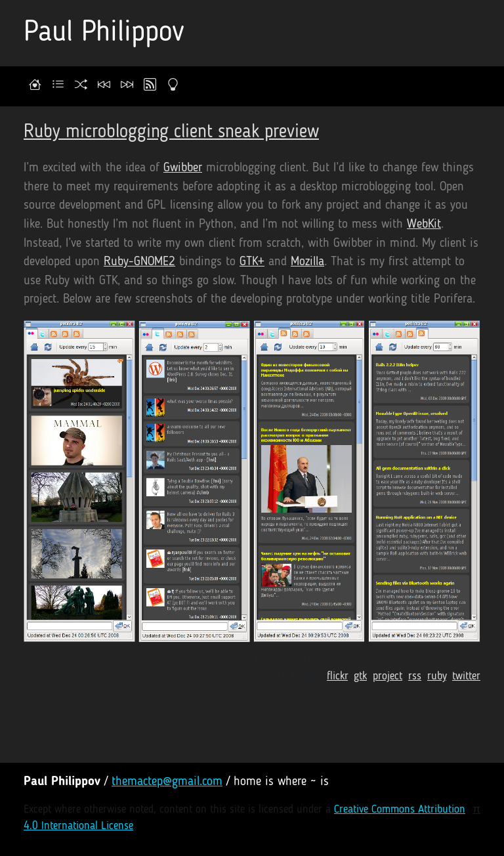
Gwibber (183, 168)
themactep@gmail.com (167, 782)
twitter (466, 676)
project (388, 676)
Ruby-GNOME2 (139, 262)
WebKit (424, 225)
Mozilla (307, 262)
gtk (360, 676)
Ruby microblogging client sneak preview (171, 133)
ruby (437, 676)
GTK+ (252, 262)
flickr (337, 676)
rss (415, 676)
